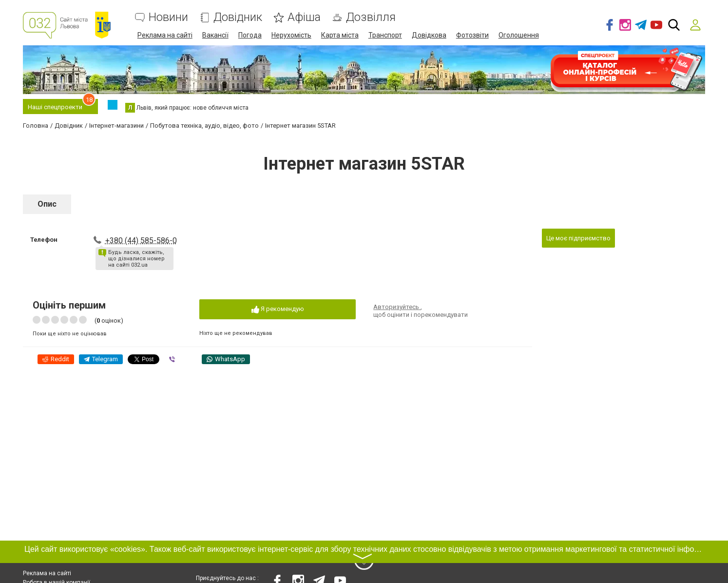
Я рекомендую (278, 309)
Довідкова (429, 35)
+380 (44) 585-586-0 (141, 241)
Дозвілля (371, 17)
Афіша (304, 17)
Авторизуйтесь (397, 307)
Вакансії (215, 35)
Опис (47, 204)
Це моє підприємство (578, 238)
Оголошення (519, 35)
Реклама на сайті (165, 35)
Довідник (238, 17)
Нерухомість (291, 35)
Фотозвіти (472, 35)
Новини (168, 17)
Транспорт (385, 35)
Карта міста (340, 35)
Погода (250, 35)
